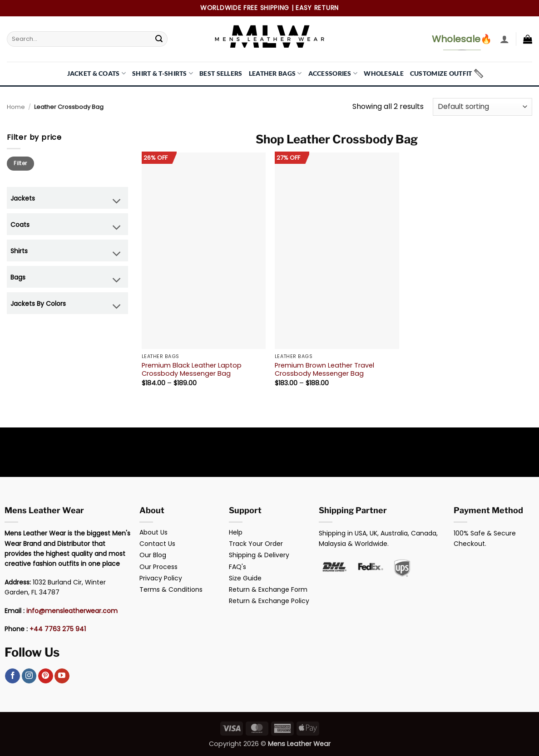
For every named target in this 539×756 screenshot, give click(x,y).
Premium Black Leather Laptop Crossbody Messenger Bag (192, 370)
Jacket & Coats (97, 73)
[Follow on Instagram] (29, 676)
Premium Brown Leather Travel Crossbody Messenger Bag (324, 370)
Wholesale (384, 73)
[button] (504, 39)
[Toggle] (117, 202)
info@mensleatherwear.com (72, 611)
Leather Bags (275, 73)
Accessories (333, 73)
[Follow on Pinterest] (46, 676)
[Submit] (159, 39)
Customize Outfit (441, 73)
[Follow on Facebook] (12, 676)
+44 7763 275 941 (58, 629)
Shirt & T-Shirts (163, 73)
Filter (20, 163)
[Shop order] (482, 107)
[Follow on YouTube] (62, 676)
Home (16, 107)
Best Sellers (221, 73)
